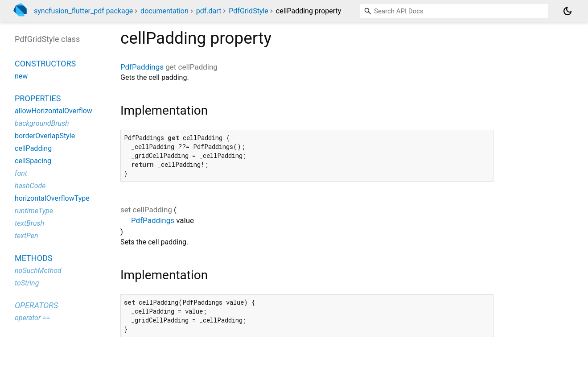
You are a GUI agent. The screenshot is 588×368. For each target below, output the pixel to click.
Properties (38, 98)
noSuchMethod (38, 271)
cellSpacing (33, 161)
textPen (27, 236)
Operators (36, 305)
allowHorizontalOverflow (53, 111)
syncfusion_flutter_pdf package (83, 11)
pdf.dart (209, 11)
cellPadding (33, 148)
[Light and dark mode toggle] (567, 11)
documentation (164, 11)
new (21, 76)
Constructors (45, 64)
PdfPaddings (142, 67)
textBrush (29, 223)
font (21, 173)
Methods (34, 258)
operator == (32, 318)
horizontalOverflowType (52, 198)
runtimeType (34, 211)
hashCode (30, 186)
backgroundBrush (42, 123)
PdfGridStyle (249, 11)
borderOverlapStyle (45, 136)
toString (27, 283)
